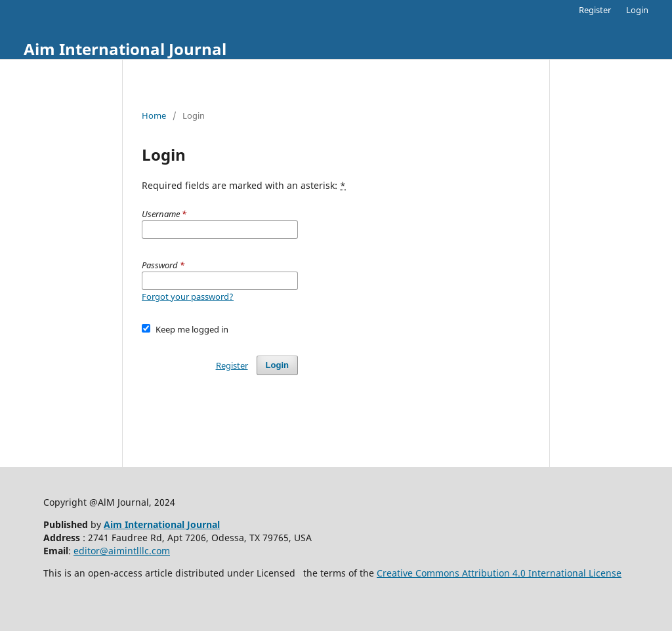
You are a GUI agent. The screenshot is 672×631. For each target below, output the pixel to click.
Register (595, 10)
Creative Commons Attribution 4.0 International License (499, 573)
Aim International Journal (125, 49)
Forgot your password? (188, 296)
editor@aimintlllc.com (122, 551)
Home (154, 115)
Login (637, 10)
